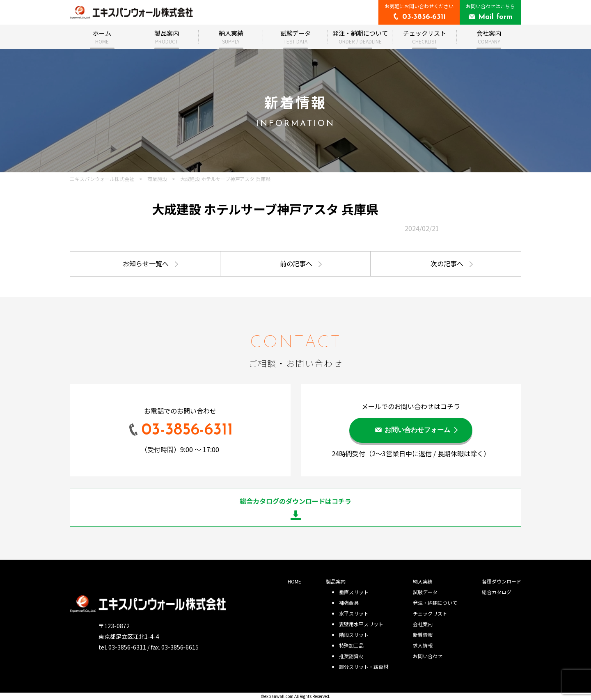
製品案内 (167, 37)
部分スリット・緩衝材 (364, 667)
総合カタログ (497, 592)
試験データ (296, 37)
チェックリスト (425, 37)
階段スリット (354, 635)
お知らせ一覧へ (146, 263)
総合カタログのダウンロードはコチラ (295, 501)
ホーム (102, 37)
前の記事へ (296, 263)
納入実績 (231, 37)
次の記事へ (447, 263)
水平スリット (354, 613)
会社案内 (489, 37)
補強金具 (349, 603)
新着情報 (423, 635)
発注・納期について (360, 37)
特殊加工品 (351, 645)
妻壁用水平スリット (361, 624)
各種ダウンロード (502, 581)
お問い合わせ (428, 656)
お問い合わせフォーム (417, 430)
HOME (294, 581)
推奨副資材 (351, 656)
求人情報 (423, 645)
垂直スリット (354, 592)
